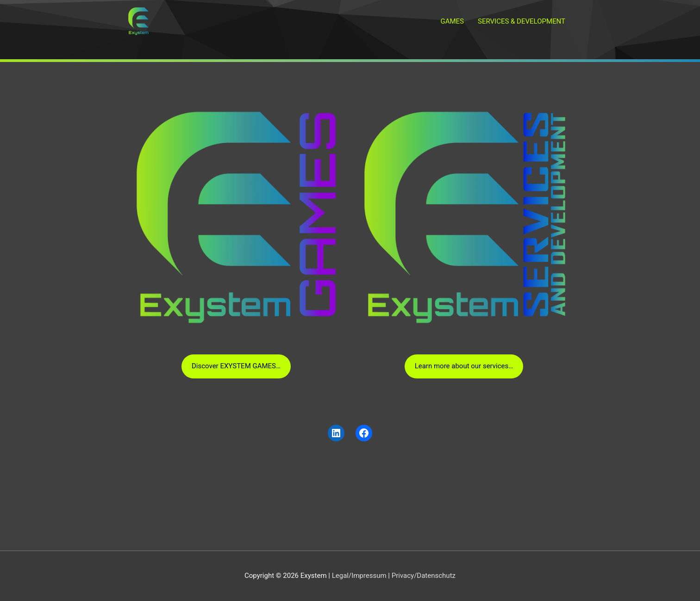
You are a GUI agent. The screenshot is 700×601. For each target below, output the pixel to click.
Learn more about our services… (464, 366)
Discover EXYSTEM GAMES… (236, 366)
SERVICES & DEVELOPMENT (522, 21)
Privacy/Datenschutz (424, 576)
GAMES (452, 21)
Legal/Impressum (359, 576)
